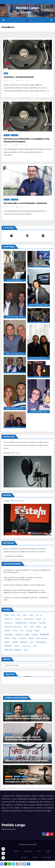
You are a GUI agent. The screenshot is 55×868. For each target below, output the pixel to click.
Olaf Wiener (8, 570)
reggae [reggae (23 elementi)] (7, 642)
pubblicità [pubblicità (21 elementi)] (22, 638)
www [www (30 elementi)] (26, 650)
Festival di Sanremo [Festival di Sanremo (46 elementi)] (13, 627)
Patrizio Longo (27, 8)
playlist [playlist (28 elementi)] (34, 635)
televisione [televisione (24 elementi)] (26, 646)
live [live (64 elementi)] (22, 631)
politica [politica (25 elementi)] (7, 638)
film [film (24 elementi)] (26, 627)
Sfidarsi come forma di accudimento (26, 760)
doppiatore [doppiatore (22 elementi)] (9, 623)
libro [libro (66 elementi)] (15, 631)
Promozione (28, 851)
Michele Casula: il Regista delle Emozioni (30, 592)
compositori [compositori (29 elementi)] (29, 619)
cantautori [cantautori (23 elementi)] (8, 619)
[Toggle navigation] (27, 20)
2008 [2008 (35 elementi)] (6, 615)
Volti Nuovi (14, 135)
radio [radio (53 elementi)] (31, 638)
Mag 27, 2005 (10, 81)
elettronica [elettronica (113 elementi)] (21, 623)
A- (3, 858)
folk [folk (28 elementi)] (32, 627)
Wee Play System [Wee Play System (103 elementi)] (13, 650)
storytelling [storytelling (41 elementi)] (41, 642)
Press (6, 73)
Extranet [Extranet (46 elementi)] (33, 623)
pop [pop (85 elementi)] (14, 638)
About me (24, 857)
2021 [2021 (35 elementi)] (19, 615)
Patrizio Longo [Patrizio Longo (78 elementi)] (22, 634)
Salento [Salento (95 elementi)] (24, 642)
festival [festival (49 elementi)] (42, 623)
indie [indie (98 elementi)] (38, 627)
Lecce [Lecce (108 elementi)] (7, 630)
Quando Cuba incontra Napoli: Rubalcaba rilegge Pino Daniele (24, 738)
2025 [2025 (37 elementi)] (31, 615)
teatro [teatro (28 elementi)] (17, 646)
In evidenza (9, 776)
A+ (3, 849)
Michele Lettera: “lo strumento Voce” (31, 585)
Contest (16, 851)
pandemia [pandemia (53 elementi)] (9, 635)
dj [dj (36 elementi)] (44, 619)
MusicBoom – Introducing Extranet (19, 77)
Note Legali (47, 857)
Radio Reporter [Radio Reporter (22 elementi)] (42, 638)
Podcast (7, 135)
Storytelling (9, 758)
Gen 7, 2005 (10, 145)
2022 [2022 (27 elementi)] (25, 615)
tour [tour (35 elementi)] (35, 646)
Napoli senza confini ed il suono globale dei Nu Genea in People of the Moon (27, 718)
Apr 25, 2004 (10, 207)
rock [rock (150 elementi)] (15, 642)
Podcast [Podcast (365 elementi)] (44, 634)
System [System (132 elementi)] (8, 646)
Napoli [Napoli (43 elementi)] (37, 631)
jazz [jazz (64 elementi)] (45, 627)
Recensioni (9, 713)
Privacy (48, 851)
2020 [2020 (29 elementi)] (13, 615)
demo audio (16, 453)
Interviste (17, 776)
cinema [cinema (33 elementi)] (18, 619)
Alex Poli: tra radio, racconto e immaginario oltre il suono (22, 780)
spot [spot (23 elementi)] (32, 642)
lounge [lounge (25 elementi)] (29, 631)
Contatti (35, 857)
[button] (51, 20)
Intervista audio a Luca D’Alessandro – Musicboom (25, 203)
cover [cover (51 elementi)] (39, 619)
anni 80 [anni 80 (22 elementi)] (39, 615)
